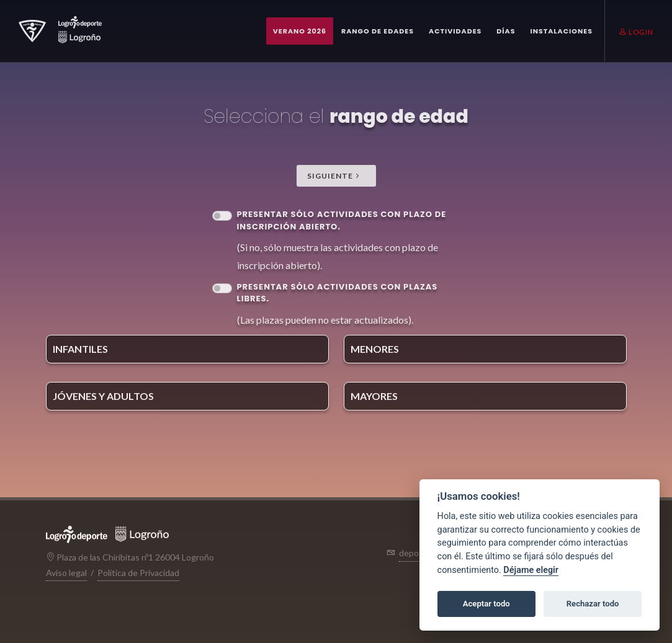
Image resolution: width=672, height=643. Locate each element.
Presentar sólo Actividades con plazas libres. (338, 293)
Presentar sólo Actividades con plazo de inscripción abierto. (342, 220)
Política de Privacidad (138, 573)
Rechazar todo (593, 604)
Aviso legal (66, 573)
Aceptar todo (486, 604)
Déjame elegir (531, 570)
